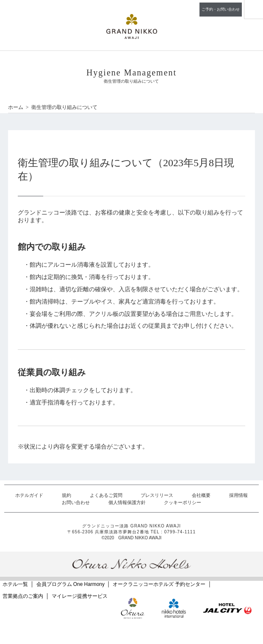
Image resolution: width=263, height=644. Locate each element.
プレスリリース (157, 495)
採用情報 (238, 495)
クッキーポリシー (183, 502)
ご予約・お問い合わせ (221, 9)
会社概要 (201, 495)
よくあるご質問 (106, 495)
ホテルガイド (29, 495)
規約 (66, 495)
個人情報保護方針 (127, 502)
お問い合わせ (76, 502)
